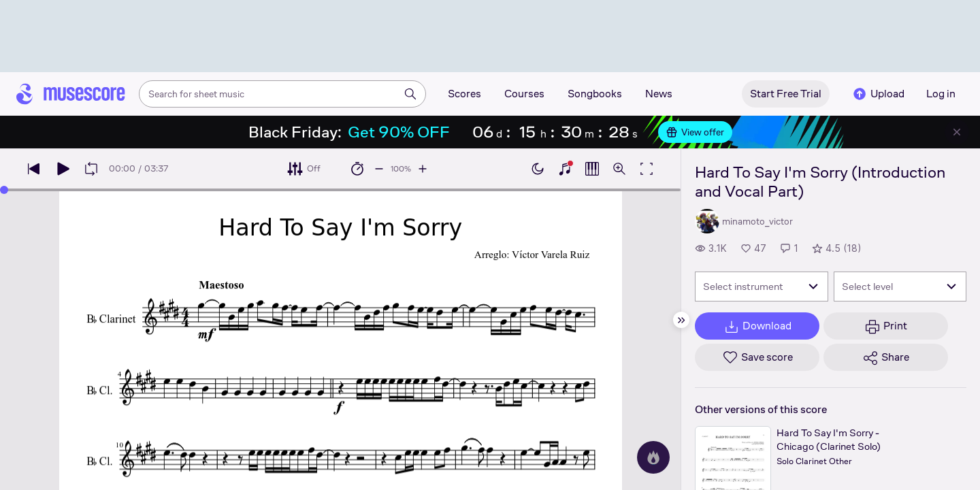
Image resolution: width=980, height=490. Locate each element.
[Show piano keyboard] (565, 169)
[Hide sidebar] (681, 320)
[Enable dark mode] (538, 169)
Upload (878, 94)
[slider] (4, 190)
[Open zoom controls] (619, 169)
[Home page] (71, 94)
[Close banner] (957, 132)
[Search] (410, 94)
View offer (695, 132)
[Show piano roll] (592, 169)
